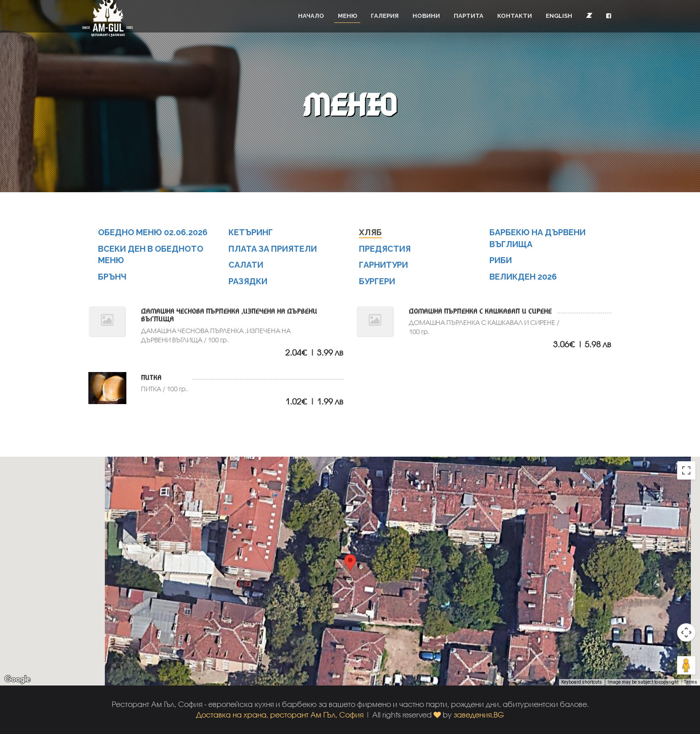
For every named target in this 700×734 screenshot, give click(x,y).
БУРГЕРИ (378, 281)
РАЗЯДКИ (249, 281)
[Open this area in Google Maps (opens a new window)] (17, 680)
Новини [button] (426, 16)
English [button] (559, 16)
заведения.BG (479, 715)
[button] (609, 16)
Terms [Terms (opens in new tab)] (691, 682)
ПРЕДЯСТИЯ (386, 249)
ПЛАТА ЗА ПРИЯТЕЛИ (273, 249)
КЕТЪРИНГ (251, 232)
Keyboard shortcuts (582, 682)
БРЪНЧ (113, 277)
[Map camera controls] (686, 632)
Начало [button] (311, 16)
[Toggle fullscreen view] (686, 470)
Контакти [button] (515, 16)
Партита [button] (469, 16)
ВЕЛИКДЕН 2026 (524, 277)
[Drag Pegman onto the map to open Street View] (686, 665)
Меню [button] (347, 16)
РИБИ (501, 260)
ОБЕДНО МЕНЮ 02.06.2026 (153, 232)
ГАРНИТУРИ (384, 265)
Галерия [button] (385, 16)
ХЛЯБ (371, 232)
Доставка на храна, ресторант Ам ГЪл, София (280, 715)
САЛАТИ (246, 265)
